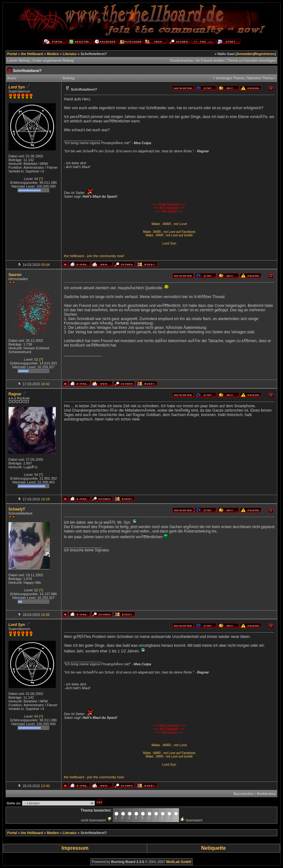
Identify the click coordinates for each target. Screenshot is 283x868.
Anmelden (245, 54)
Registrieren (264, 54)
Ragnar (15, 394)
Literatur (70, 54)
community (108, 256)
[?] (41, 179)
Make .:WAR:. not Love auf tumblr (169, 235)
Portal (12, 54)
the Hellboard (32, 54)
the (66, 256)
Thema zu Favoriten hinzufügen (251, 60)
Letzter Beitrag (19, 60)
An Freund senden (210, 60)
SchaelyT (17, 509)
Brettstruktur (266, 794)
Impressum (75, 848)
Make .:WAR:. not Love (169, 224)
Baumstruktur (244, 794)
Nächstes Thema (260, 78)
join (90, 256)
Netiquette (213, 848)
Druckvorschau (181, 60)
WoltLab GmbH (179, 862)
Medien (53, 54)
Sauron (15, 275)
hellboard (77, 256)
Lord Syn (169, 243)
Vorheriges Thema (230, 78)
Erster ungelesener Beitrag (53, 60)
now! (121, 256)
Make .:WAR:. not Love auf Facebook (169, 232)
